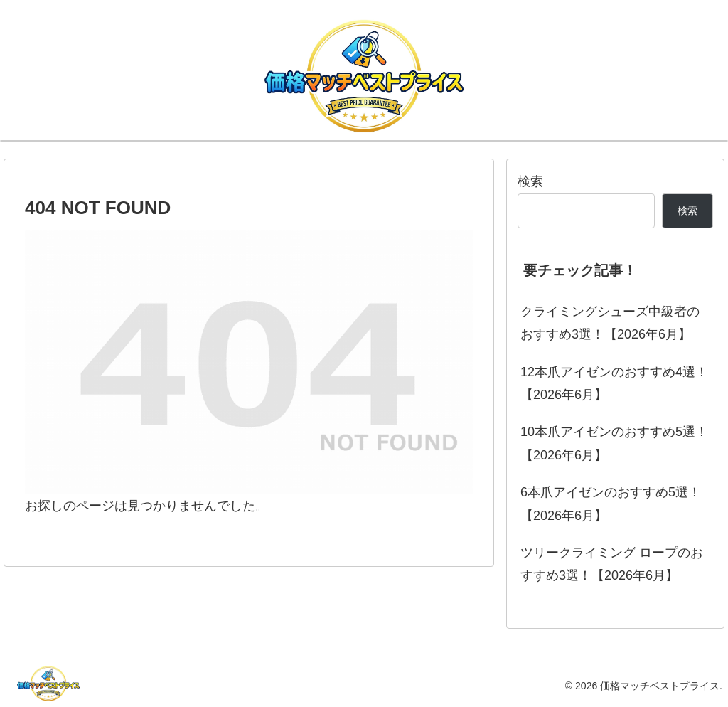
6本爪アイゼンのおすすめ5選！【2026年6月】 (611, 504)
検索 (530, 181)
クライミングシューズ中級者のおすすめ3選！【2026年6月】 (610, 323)
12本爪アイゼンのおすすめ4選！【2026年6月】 (614, 383)
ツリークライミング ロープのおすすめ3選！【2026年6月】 (612, 564)
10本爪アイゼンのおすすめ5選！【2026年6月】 (614, 443)
